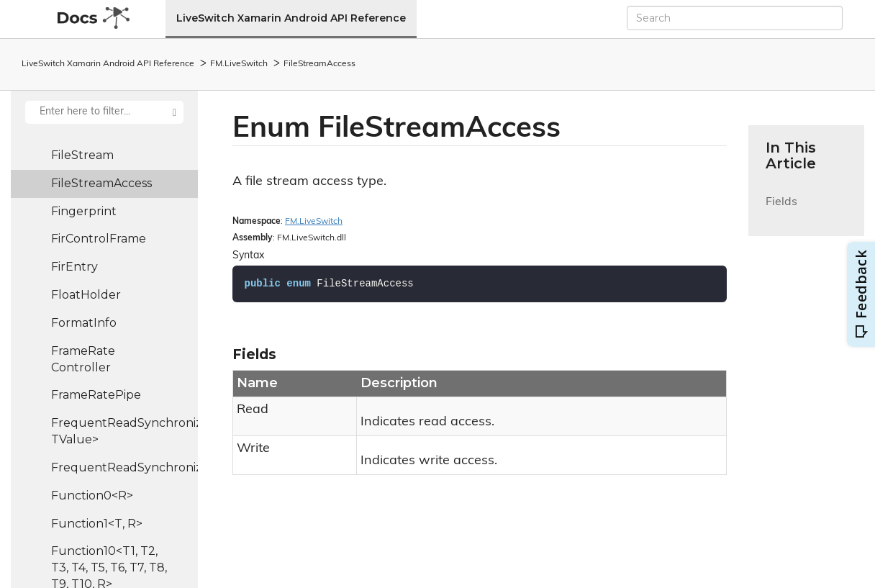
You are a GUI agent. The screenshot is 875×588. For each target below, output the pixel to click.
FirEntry (74, 267)
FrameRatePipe (96, 395)
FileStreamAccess (319, 64)
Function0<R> (92, 496)
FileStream (82, 155)
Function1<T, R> (97, 524)
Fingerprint (84, 211)
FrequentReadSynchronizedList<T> (124, 467)
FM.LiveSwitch (239, 64)
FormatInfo (84, 323)
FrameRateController (83, 359)
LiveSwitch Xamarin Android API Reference (291, 18)
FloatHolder (86, 295)
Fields (781, 211)
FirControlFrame (99, 239)
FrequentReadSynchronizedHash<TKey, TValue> (124, 431)
